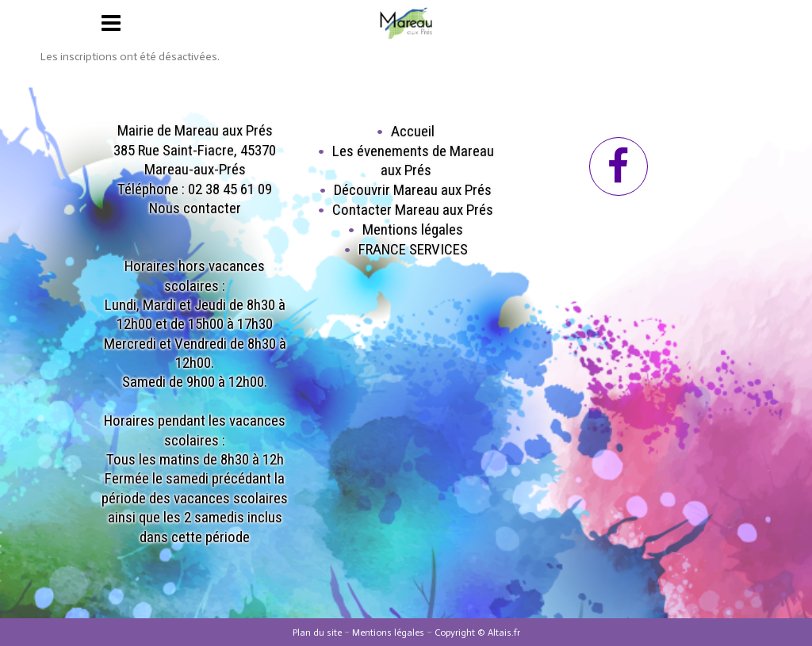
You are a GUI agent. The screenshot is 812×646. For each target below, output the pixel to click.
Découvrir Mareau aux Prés (413, 190)
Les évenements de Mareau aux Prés (413, 161)
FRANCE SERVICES (413, 249)
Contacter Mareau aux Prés (413, 210)
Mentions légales (413, 229)
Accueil (413, 131)
